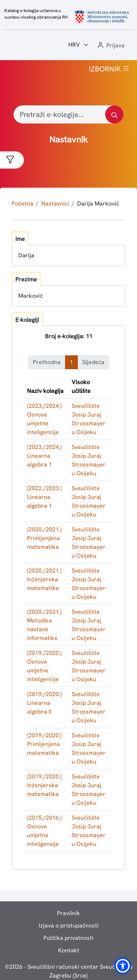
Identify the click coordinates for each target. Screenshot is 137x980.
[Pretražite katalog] (114, 114)
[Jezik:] (79, 45)
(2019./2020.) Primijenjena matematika (44, 744)
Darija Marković (98, 204)
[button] (110, 46)
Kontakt (69, 950)
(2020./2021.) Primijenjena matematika (44, 538)
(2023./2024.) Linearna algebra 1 (44, 456)
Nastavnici (55, 204)
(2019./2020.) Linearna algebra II (44, 703)
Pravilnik (68, 913)
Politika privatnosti (68, 938)
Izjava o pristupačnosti (69, 926)
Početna (22, 204)
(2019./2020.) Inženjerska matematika (44, 785)
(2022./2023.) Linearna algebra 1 (44, 497)
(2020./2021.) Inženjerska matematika (44, 579)
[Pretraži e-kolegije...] (68, 114)
